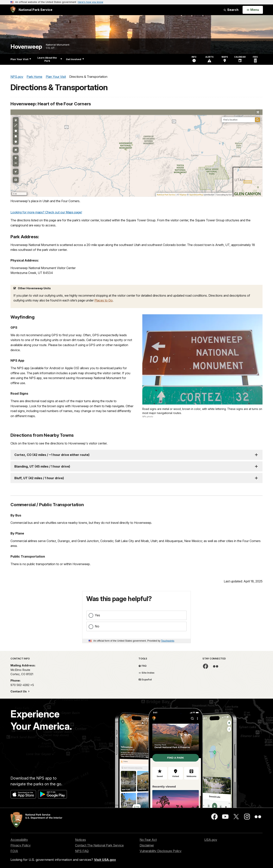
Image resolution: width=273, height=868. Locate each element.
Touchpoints (168, 641)
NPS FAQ (82, 851)
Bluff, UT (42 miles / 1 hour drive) (39, 478)
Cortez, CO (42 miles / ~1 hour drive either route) (52, 455)
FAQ (143, 666)
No (97, 626)
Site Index (146, 673)
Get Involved (75, 59)
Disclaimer (147, 845)
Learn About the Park (50, 59)
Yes (97, 615)
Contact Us (19, 691)
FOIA (14, 851)
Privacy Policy (21, 845)
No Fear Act (148, 840)
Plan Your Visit (21, 59)
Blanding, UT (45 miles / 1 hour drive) (42, 466)
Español (145, 679)
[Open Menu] (253, 10)
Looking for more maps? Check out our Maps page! (46, 212)
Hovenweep (26, 47)
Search (231, 10)
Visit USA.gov (105, 860)
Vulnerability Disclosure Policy (161, 851)
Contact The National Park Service (99, 845)
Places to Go (104, 300)
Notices (80, 840)
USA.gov (211, 840)
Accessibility (19, 840)
